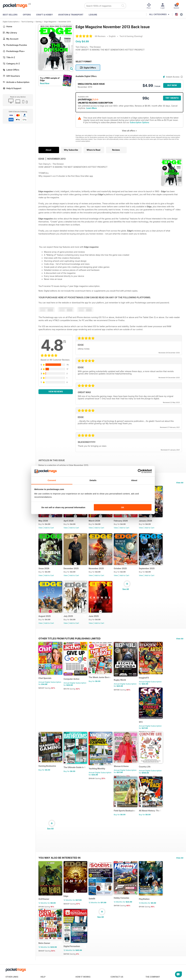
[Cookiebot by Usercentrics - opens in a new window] (140, 471)
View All (180, 483)
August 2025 (45, 628)
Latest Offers (11, 70)
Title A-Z (9, 57)
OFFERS (27, 15)
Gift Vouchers (11, 76)
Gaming (38, 22)
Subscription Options (139, 122)
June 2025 (100, 628)
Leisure (93, 15)
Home (7, 26)
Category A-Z (11, 64)
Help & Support (12, 88)
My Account (11, 39)
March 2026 (100, 525)
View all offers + (129, 131)
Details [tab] (93, 480)
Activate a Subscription (16, 82)
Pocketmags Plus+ (14, 51)
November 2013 (65, 22)
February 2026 (130, 525)
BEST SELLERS (10, 15)
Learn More (91, 108)
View (41, 532)
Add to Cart (49, 532)
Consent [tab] (52, 480)
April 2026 (72, 525)
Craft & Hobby (45, 15)
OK (123, 507)
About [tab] (134, 480)
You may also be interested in (59, 886)
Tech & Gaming (27, 22)
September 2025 (159, 577)
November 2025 (102, 577)
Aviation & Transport (71, 15)
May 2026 (43, 525)
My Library (10, 33)
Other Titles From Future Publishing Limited (70, 651)
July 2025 (71, 628)
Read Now (45, 83)
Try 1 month (172, 98)
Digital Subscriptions (11, 22)
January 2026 (158, 525)
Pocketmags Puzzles (15, 45)
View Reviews (56, 392)
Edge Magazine (50, 22)
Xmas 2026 (44, 577)
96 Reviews (100, 36)
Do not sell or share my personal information (63, 507)
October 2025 (129, 577)
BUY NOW (172, 85)
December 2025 (74, 577)
